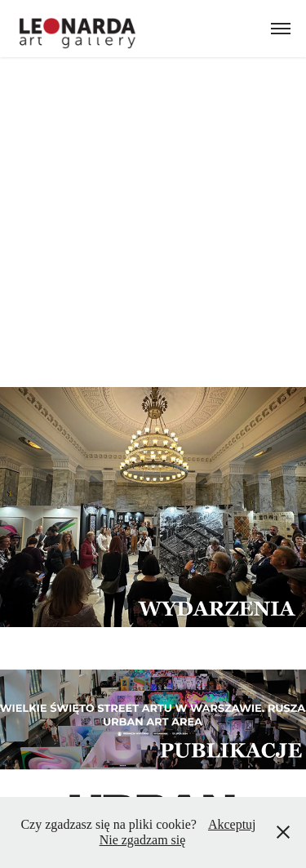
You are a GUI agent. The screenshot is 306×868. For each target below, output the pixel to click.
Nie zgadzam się (143, 840)
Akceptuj (232, 824)
